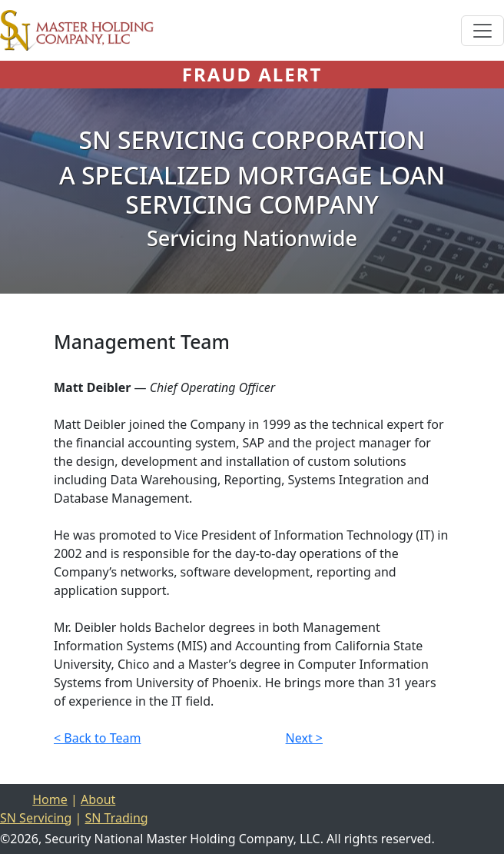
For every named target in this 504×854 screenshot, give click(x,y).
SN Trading (116, 818)
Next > (304, 738)
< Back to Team (97, 738)
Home (50, 799)
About (98, 799)
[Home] (77, 30)
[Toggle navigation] (482, 31)
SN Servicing (36, 818)
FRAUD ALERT (252, 74)
